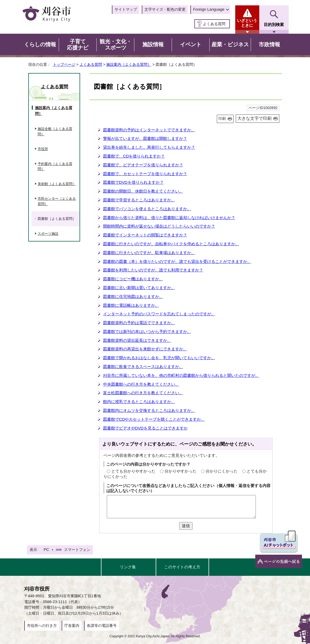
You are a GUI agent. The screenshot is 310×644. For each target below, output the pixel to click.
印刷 (222, 119)
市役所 (43, 149)
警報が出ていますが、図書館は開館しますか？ (145, 138)
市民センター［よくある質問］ (57, 201)
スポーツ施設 (48, 234)
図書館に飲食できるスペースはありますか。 (143, 367)
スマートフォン (77, 550)
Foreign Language (209, 9)
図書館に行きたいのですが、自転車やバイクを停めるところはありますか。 (171, 244)
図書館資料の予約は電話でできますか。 (139, 323)
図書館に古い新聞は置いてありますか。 (139, 288)
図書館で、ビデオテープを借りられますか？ (143, 165)
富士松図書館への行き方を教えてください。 (143, 393)
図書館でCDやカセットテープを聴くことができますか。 (154, 419)
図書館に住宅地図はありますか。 (133, 296)
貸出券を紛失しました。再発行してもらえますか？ (149, 147)
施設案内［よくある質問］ (129, 64)
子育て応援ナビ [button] (78, 45)
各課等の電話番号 (102, 626)
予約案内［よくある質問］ (55, 166)
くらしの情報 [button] (40, 44)
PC (46, 550)
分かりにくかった (222, 471)
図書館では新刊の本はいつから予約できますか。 (147, 331)
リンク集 (128, 567)
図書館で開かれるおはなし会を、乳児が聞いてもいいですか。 (159, 358)
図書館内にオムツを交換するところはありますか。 (149, 410)
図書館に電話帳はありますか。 (131, 305)
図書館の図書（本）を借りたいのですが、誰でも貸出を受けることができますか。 (177, 261)
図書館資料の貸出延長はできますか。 (137, 340)
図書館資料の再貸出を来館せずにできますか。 (145, 349)
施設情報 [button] (153, 44)
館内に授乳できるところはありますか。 (139, 402)
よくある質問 (214, 24)
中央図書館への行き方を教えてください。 (141, 384)
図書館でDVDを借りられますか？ (133, 182)
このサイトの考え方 (182, 567)
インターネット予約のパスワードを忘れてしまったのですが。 (159, 314)
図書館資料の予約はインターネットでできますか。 (149, 130)
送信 (186, 526)
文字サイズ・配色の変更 (165, 9)
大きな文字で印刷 (254, 118)
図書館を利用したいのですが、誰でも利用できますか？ (153, 270)
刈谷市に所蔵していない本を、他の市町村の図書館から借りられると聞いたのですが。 (181, 375)
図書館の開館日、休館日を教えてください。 (143, 191)
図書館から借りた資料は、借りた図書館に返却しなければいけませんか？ (169, 218)
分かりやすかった (180, 471)
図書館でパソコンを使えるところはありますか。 (147, 209)
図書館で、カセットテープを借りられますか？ (145, 174)
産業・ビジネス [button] (230, 44)
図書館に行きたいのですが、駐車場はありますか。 (149, 253)
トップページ (64, 64)
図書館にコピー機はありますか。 (133, 279)
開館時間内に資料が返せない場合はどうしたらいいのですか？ (159, 226)
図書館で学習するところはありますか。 (139, 200)
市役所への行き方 (42, 626)
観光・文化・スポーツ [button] (116, 45)
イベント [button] (191, 44)
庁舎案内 (72, 626)
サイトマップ (126, 9)
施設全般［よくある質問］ (55, 131)
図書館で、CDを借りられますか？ (134, 156)
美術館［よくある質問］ (57, 184)
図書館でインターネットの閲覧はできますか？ (145, 235)
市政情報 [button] (269, 44)
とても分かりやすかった (133, 471)
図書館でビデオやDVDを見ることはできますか (145, 428)
